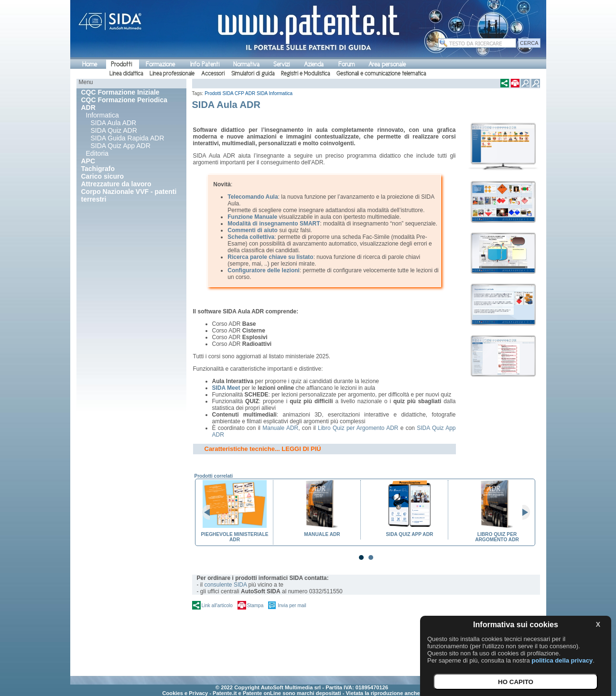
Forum (346, 64)
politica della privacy (562, 660)
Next (522, 513)
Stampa (255, 605)
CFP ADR (245, 93)
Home (90, 64)
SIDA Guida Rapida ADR (128, 138)
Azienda (314, 64)
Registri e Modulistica (305, 74)
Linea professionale (172, 74)
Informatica (103, 115)
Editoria (97, 153)
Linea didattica (126, 74)
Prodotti (121, 64)
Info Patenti (205, 64)
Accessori (213, 74)
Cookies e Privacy (185, 693)
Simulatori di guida (253, 74)
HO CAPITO (516, 682)
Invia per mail (292, 605)
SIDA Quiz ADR (114, 130)
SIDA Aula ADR (114, 123)
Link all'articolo (217, 605)
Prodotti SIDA (219, 93)
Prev (210, 513)
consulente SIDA (226, 585)
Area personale (387, 64)
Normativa (246, 64)
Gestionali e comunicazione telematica (381, 74)
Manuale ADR (280, 428)
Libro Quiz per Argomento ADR (358, 428)
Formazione (160, 64)
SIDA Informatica (275, 93)
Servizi (281, 64)
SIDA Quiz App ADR (121, 146)
